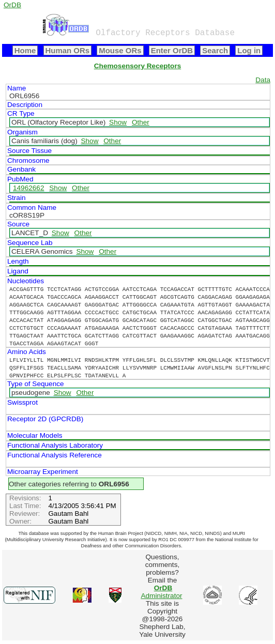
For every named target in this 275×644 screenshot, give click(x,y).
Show (118, 122)
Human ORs (68, 50)
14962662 (28, 188)
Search (215, 50)
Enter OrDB (172, 50)
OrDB (12, 5)
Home (25, 50)
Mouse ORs (120, 50)
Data (263, 80)
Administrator (161, 592)
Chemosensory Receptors (137, 66)
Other (141, 122)
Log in (249, 50)
